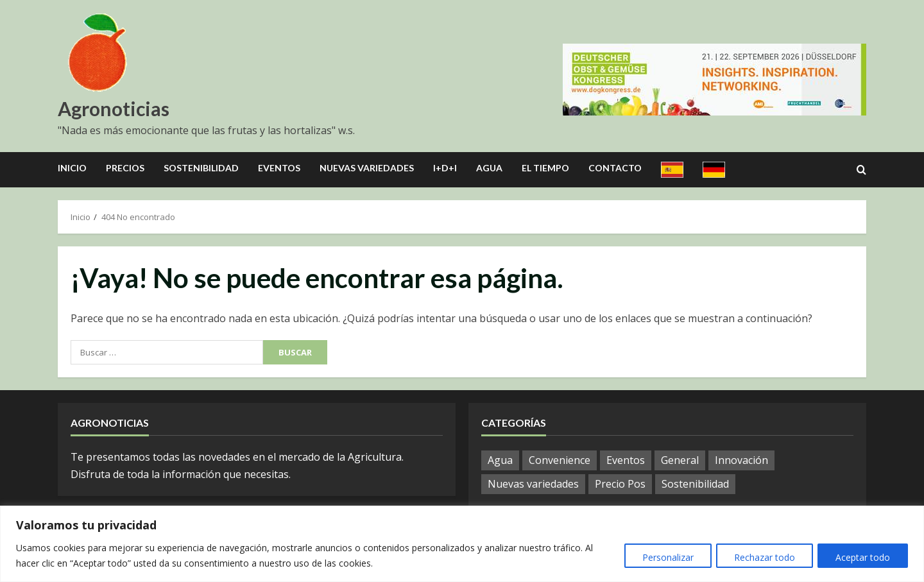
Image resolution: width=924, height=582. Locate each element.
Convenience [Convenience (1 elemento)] (560, 460)
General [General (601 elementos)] (680, 460)
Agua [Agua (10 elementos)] (500, 460)
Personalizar (663, 557)
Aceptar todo (862, 557)
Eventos (279, 168)
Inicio (72, 168)
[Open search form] (861, 170)
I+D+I (445, 168)
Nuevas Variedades (367, 168)
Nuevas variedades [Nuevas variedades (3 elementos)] (533, 484)
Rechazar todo (762, 557)
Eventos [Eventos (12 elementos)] (626, 460)
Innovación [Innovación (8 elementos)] (741, 460)
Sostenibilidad (201, 168)
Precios (125, 168)
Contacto (615, 168)
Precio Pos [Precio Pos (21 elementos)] (620, 484)
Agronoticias (114, 108)
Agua (489, 168)
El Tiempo (545, 168)
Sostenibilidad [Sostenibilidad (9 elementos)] (695, 484)
